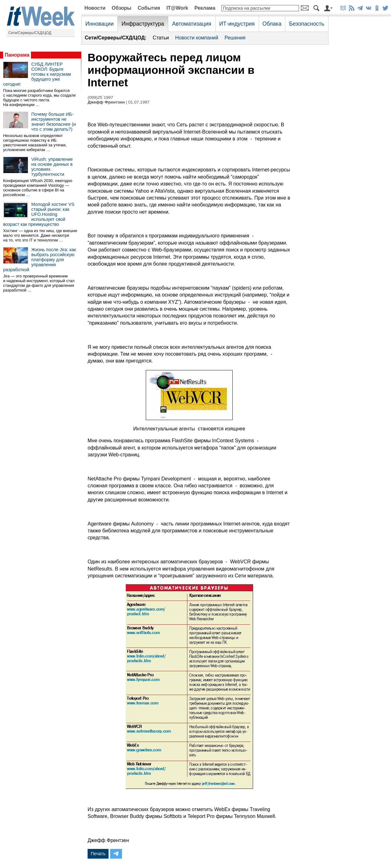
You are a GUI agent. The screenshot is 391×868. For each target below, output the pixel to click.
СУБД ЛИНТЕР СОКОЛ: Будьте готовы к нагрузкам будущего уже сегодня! (37, 74)
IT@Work (177, 8)
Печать (98, 854)
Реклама (205, 8)
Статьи (161, 38)
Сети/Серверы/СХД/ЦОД (30, 33)
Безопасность (307, 24)
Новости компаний (197, 38)
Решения (235, 38)
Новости (95, 8)
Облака (272, 24)
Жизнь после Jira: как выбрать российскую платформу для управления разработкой (40, 260)
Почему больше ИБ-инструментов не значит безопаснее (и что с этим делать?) (53, 122)
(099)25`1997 (100, 97)
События (149, 8)
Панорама (17, 55)
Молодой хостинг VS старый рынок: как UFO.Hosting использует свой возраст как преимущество (39, 214)
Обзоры (122, 8)
